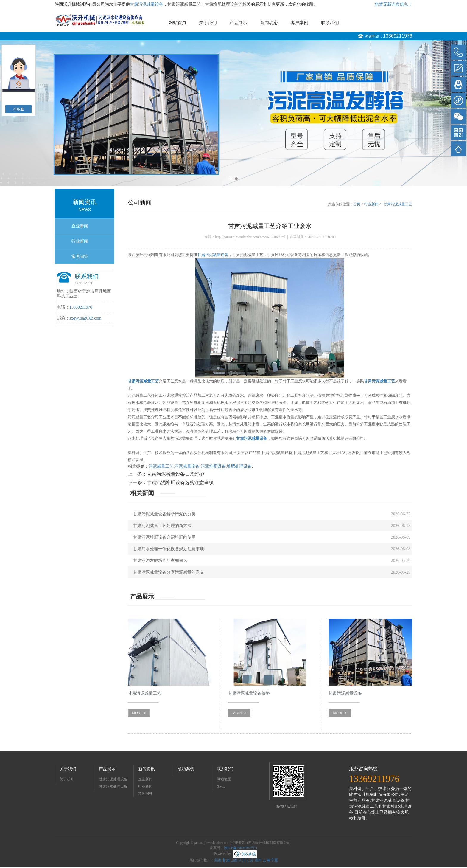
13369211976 (398, 36)
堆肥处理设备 (239, 466)
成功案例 (186, 769)
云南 (266, 860)
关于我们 (208, 23)
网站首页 (178, 23)
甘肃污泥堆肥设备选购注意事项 (180, 482)
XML (221, 786)
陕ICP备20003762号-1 (241, 848)
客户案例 (299, 23)
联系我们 (330, 23)
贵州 (258, 860)
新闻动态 (269, 23)
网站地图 (224, 779)
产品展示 (238, 23)
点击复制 (239, 843)
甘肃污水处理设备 (113, 786)
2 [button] (236, 179)
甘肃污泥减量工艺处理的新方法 (162, 526)
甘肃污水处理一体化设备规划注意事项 (169, 549)
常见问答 (80, 256)
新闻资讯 (147, 769)
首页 (357, 204)
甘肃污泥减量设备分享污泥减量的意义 (169, 572)
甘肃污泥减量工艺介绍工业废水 (398, 204)
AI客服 (19, 109)
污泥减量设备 (187, 466)
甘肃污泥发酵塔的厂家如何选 (160, 561)
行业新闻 (80, 241)
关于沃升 (67, 779)
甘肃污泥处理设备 (113, 779)
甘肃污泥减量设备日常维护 (175, 474)
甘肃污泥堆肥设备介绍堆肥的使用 (164, 537)
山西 (234, 860)
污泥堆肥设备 (213, 466)
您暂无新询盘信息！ (393, 4)
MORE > (139, 713)
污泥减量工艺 (161, 466)
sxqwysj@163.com (85, 318)
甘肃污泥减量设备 (147, 4)
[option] (233, 101)
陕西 (218, 860)
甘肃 (226, 860)
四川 (242, 860)
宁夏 (274, 860)
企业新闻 (80, 226)
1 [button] (231, 179)
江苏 (250, 860)
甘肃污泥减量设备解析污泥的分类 (164, 514)
